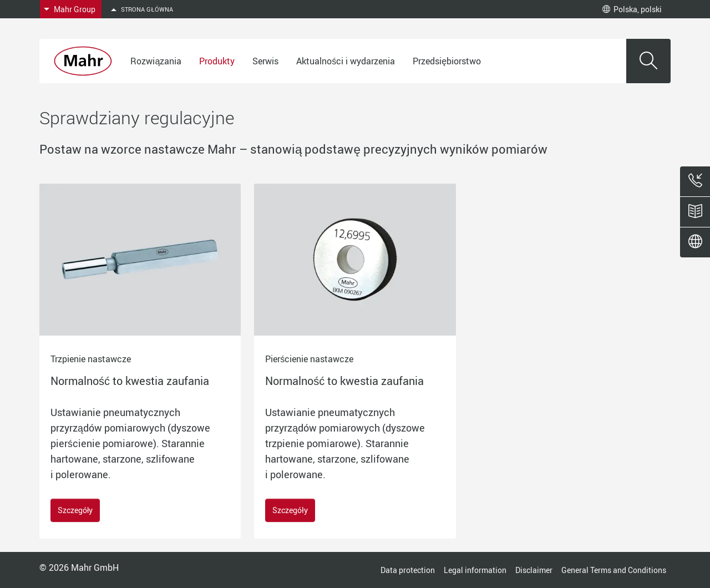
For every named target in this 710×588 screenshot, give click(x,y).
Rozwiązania (156, 61)
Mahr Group (75, 9)
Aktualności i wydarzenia (346, 61)
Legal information (475, 570)
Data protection (408, 570)
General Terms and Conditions (614, 570)
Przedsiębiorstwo (447, 61)
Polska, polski (632, 9)
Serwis (265, 61)
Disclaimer (534, 570)
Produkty (217, 61)
